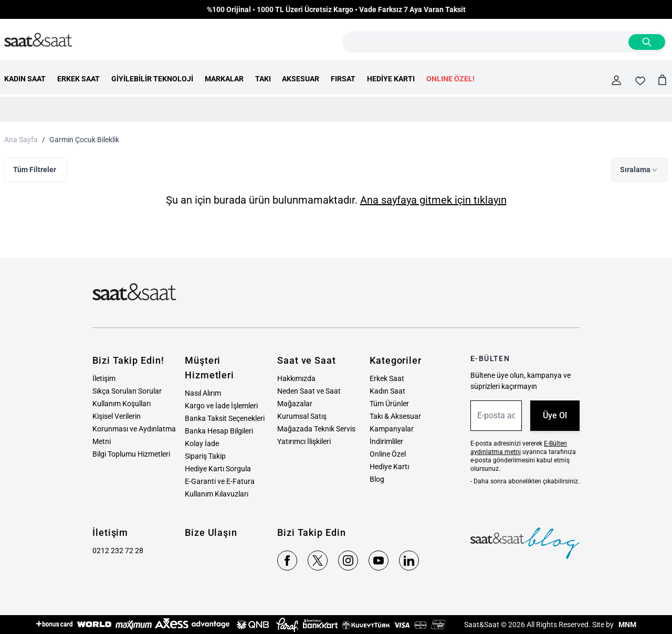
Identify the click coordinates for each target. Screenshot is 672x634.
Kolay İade (202, 443)
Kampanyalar (392, 429)
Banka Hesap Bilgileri (219, 431)
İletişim (104, 378)
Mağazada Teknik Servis (316, 429)
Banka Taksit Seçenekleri (225, 418)
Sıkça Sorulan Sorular (127, 391)
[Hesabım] (616, 80)
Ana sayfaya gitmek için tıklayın (433, 200)
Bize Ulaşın (211, 532)
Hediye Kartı (389, 467)
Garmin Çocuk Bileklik (84, 140)
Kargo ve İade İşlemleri (221, 406)
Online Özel (388, 454)
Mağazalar (295, 404)
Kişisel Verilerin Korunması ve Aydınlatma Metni (134, 429)
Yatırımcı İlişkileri (304, 441)
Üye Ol (555, 415)
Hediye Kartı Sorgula (218, 469)
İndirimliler (386, 441)
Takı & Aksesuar (395, 416)
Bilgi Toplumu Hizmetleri (131, 454)
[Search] (647, 42)
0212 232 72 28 (118, 551)
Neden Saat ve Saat (309, 391)
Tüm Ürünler (389, 404)
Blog (377, 479)
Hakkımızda (296, 378)
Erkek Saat (387, 378)
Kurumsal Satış (302, 416)
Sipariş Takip (205, 456)
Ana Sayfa (21, 140)
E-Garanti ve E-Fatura (220, 481)
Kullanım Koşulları (122, 404)
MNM (627, 625)
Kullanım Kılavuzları (217, 494)
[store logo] (38, 40)
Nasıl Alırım (203, 393)
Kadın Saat (387, 391)
